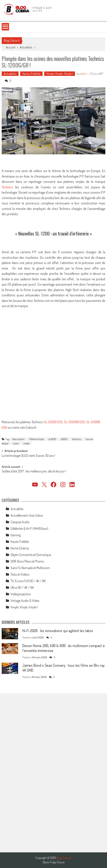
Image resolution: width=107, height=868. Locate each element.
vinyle (26, 443)
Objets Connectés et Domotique (31, 555)
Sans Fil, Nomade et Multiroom (30, 568)
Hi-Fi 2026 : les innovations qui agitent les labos (58, 631)
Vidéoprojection (21, 594)
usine (16, 443)
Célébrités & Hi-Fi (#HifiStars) (29, 528)
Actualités (26, 47)
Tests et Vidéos (20, 574)
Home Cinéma (20, 548)
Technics (8, 187)
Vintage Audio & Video (25, 601)
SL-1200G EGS (53, 422)
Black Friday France (54, 862)
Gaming (16, 535)
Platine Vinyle (36, 439)
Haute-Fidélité (31, 74)
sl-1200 (52, 439)
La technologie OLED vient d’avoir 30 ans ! (28, 456)
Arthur (84, 74)
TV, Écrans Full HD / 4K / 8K (28, 581)
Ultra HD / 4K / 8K (22, 587)
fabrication (18, 439)
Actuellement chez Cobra (27, 515)
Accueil (11, 47)
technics (77, 439)
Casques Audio (20, 522)
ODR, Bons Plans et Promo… (28, 561)
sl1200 (64, 439)
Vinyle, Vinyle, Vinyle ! (60, 74)
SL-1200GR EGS (75, 422)
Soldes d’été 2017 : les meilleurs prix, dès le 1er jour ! (34, 472)
